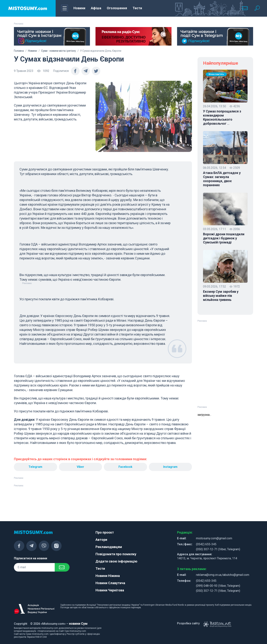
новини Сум (78, 624)
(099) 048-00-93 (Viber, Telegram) (218, 586)
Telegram (35, 467)
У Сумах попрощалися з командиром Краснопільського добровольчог (222, 117)
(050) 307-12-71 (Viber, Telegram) (218, 549)
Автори (101, 540)
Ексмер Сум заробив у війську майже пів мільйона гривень (221, 296)
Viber (80, 467)
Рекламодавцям (109, 547)
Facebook (125, 467)
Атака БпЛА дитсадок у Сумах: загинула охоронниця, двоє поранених (222, 179)
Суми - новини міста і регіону (59, 51)
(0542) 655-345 (206, 544)
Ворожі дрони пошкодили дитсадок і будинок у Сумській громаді (224, 238)
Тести (137, 8)
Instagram (170, 467)
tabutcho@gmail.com (236, 575)
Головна (19, 51)
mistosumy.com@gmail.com (214, 538)
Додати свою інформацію (116, 561)
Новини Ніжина (108, 576)
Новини (79, 8)
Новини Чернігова (110, 590)
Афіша (96, 8)
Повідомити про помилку (116, 554)
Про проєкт (105, 532)
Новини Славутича (110, 583)
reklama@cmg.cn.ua (209, 575)
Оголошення (117, 8)
